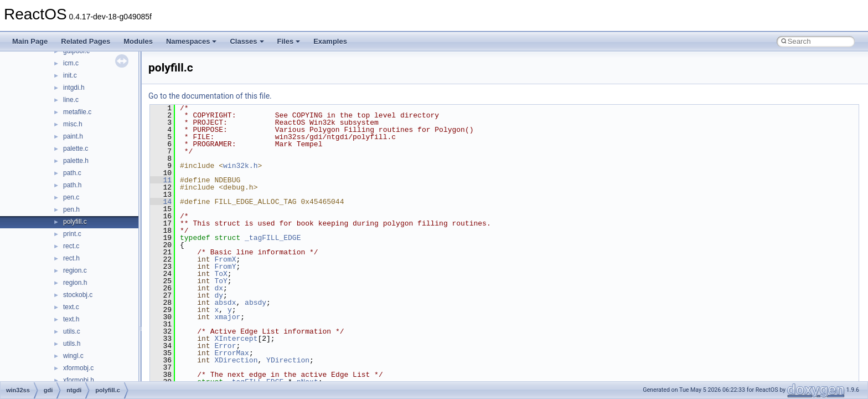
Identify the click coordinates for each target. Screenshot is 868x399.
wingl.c (73, 356)
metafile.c (77, 112)
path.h (72, 185)
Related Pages (86, 41)
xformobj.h (79, 380)
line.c (71, 100)
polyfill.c (75, 222)
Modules (138, 41)
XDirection (236, 360)
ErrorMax (231, 353)
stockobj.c (78, 295)
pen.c (71, 197)
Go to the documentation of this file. (210, 96)
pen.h (71, 209)
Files (289, 41)
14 (161, 202)
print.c (72, 234)
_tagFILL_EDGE (273, 238)
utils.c (72, 331)
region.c (75, 270)
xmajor (227, 317)
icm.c (71, 63)
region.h (75, 283)
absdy (255, 303)
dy (219, 295)
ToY (221, 281)
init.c (70, 75)
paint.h (73, 136)
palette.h (76, 161)
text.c (71, 307)
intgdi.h (74, 88)
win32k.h (240, 166)
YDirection (288, 360)
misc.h (73, 124)
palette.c (76, 149)
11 (161, 180)
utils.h (72, 344)
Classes (247, 41)
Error (225, 346)
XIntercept (236, 339)
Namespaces (192, 41)
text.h (71, 319)
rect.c (71, 246)
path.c (72, 173)
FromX (225, 259)
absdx (225, 303)
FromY (225, 267)
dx (219, 288)
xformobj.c (78, 368)
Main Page (30, 41)
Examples (330, 41)
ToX (221, 274)
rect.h (71, 258)
